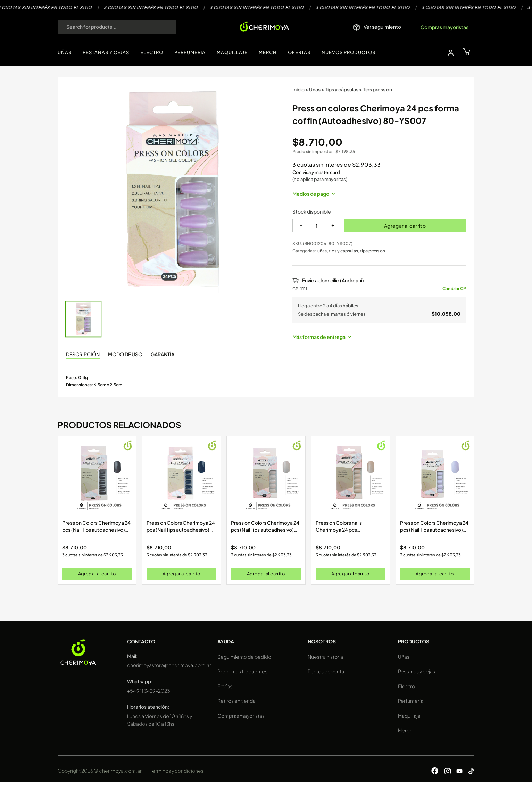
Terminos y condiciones (177, 771)
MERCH (268, 52)
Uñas (315, 89)
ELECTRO (152, 52)
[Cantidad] (317, 226)
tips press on (373, 251)
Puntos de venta (326, 671)
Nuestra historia (325, 657)
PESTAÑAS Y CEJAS (106, 52)
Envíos (225, 686)
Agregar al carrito (405, 226)
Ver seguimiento (382, 27)
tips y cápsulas (343, 251)
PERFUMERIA (190, 52)
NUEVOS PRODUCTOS (348, 52)
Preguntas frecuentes (242, 671)
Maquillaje (409, 716)
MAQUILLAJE (232, 52)
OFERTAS (299, 52)
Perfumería (411, 701)
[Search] (164, 27)
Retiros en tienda (236, 701)
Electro (406, 686)
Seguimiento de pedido (244, 657)
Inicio (298, 89)
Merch (405, 730)
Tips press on (377, 89)
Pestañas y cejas (417, 671)
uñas (322, 251)
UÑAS (65, 52)
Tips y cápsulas (342, 89)
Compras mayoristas (444, 27)
